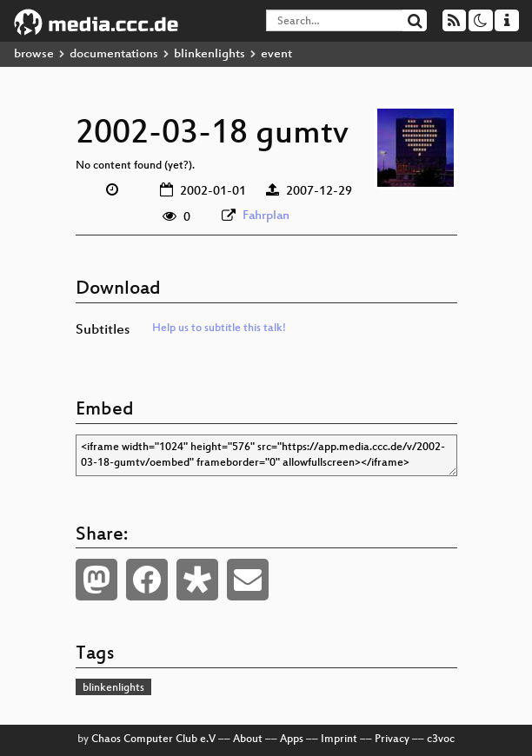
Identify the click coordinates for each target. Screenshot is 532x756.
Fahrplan (266, 216)
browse (34, 54)
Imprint (339, 739)
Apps (292, 739)
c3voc (441, 739)
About (248, 739)
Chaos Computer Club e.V (153, 739)
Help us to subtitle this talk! (219, 328)
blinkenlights (209, 54)
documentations (114, 54)
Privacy (392, 739)
